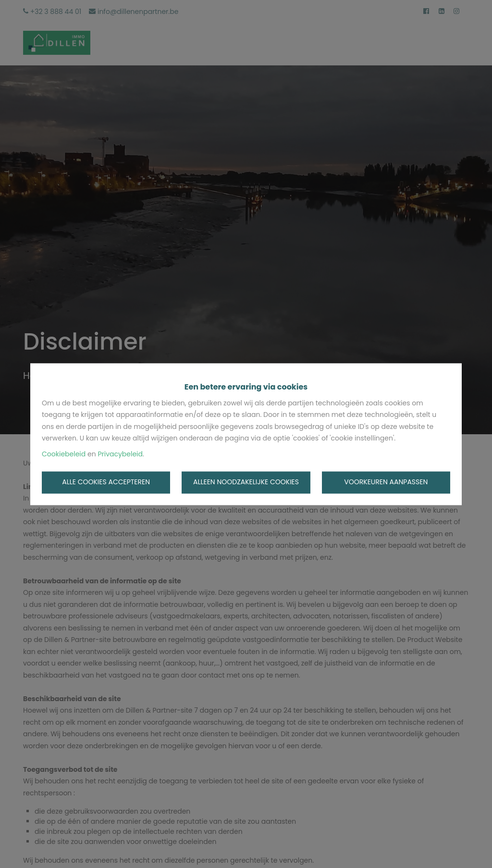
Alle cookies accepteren (106, 482)
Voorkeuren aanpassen (386, 482)
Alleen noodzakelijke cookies (246, 482)
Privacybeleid (120, 454)
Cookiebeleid (64, 454)
